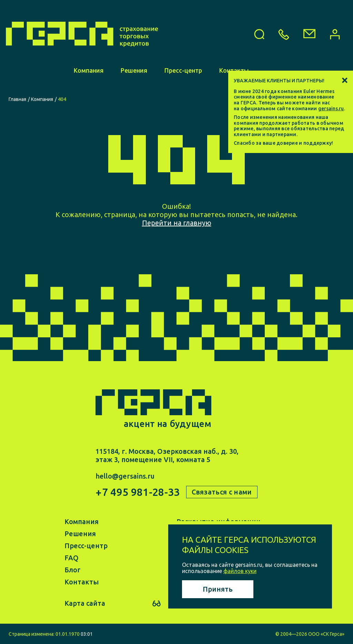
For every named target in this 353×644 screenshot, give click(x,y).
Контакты (82, 581)
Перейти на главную (177, 223)
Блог (73, 569)
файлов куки (240, 571)
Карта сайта (85, 603)
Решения (134, 79)
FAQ (72, 557)
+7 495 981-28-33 (138, 492)
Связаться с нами (222, 492)
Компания (89, 79)
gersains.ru (331, 109)
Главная (17, 99)
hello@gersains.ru (125, 476)
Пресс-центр (183, 79)
